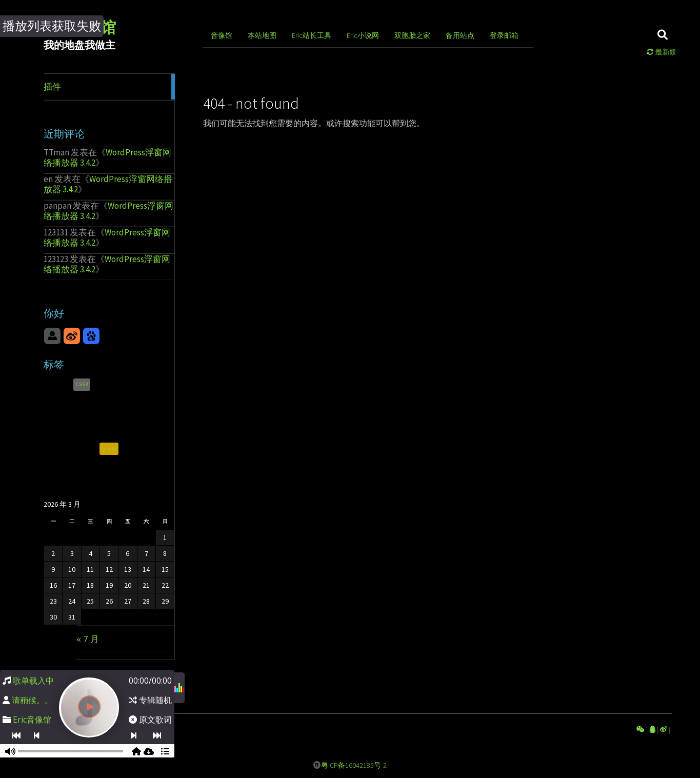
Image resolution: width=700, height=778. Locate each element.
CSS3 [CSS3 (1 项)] (82, 386)
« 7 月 (88, 639)
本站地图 (262, 35)
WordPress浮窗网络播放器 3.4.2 (107, 157)
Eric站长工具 (312, 35)
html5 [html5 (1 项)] (109, 451)
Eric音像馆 (32, 720)
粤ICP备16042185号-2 (354, 765)
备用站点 (460, 35)
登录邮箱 (504, 35)
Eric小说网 (363, 35)
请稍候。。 (32, 700)
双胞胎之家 (412, 35)
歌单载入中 (33, 681)
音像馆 (222, 35)
